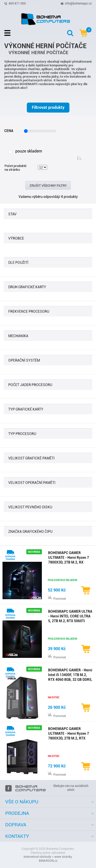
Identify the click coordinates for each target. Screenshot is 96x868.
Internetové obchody (37, 857)
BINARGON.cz (48, 861)
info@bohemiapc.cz (78, 3)
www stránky (63, 857)
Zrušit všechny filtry (48, 186)
